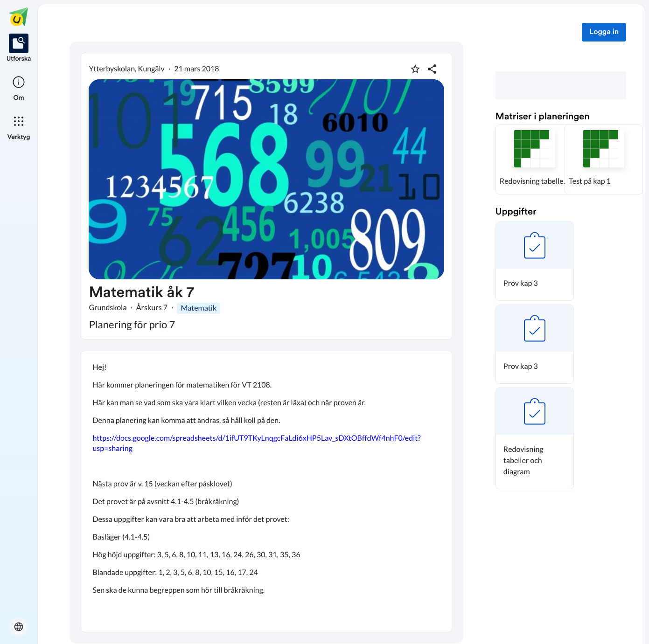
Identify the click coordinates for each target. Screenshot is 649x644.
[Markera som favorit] (415, 69)
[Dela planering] (432, 69)
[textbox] (266, 492)
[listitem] (19, 48)
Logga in (604, 32)
